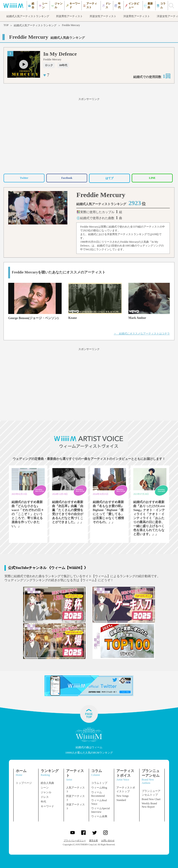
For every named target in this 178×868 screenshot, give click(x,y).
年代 (43, 802)
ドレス (45, 797)
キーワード (47, 806)
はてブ (109, 178)
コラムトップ (99, 783)
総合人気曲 (47, 783)
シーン (45, 788)
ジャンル (46, 792)
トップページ (24, 783)
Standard (121, 800)
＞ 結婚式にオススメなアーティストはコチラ (142, 334)
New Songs (122, 796)
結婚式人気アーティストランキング (35, 25)
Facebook (67, 178)
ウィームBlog (99, 788)
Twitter (24, 178)
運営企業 (93, 840)
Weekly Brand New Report (149, 805)
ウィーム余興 (99, 816)
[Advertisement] (89, 135)
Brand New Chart (151, 799)
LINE (152, 178)
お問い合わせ (108, 840)
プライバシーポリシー (75, 840)
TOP (6, 25)
